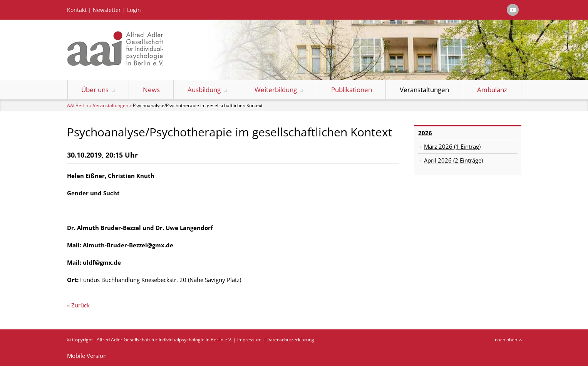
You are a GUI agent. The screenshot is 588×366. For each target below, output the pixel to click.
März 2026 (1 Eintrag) (452, 146)
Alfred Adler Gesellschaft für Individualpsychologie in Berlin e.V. (164, 340)
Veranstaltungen (424, 90)
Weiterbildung (276, 90)
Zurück (80, 305)
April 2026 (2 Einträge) (453, 160)
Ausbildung (204, 90)
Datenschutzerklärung (290, 340)
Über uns (95, 90)
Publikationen (352, 90)
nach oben (506, 340)
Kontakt (77, 10)
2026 (425, 133)
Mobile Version (87, 356)
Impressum (249, 340)
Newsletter (107, 10)
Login (134, 10)
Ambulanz (492, 90)
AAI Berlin (78, 105)
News (151, 90)
